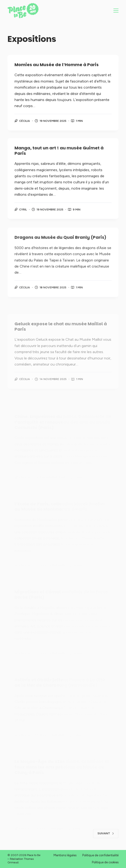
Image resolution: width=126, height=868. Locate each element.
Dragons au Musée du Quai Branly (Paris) (60, 241)
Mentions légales (65, 855)
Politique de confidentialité (100, 855)
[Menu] (116, 11)
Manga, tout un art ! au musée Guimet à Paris (59, 152)
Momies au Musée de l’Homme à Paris (57, 65)
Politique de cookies (105, 862)
